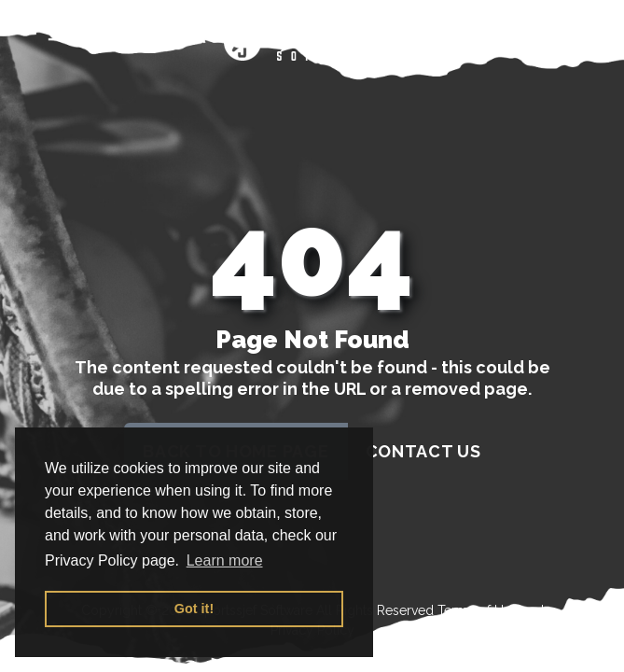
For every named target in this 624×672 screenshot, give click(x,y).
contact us (423, 451)
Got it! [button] (194, 609)
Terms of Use (478, 610)
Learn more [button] (225, 560)
